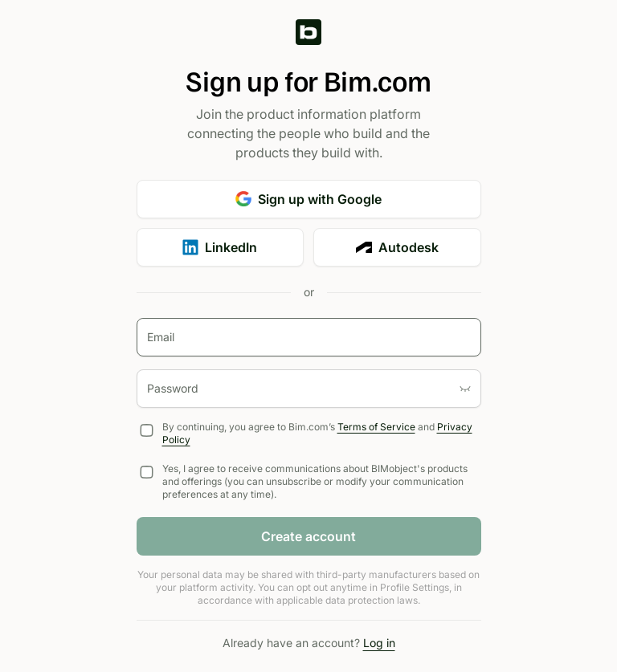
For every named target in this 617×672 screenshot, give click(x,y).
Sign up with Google (308, 199)
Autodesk (397, 247)
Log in (379, 643)
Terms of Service (376, 427)
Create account (308, 536)
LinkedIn (220, 247)
